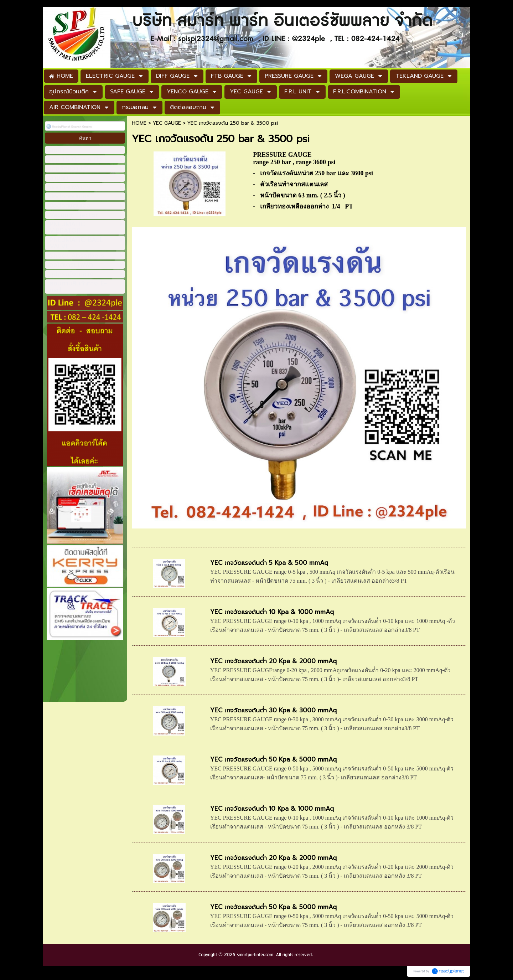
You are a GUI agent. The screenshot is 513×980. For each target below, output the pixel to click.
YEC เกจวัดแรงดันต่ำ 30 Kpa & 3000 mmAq (273, 710)
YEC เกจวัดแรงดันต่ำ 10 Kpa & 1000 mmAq (272, 612)
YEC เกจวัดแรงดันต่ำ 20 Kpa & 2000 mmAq (273, 661)
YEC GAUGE (167, 123)
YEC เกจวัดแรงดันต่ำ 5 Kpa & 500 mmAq (269, 563)
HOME (139, 123)
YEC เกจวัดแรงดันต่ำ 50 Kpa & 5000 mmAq (273, 759)
